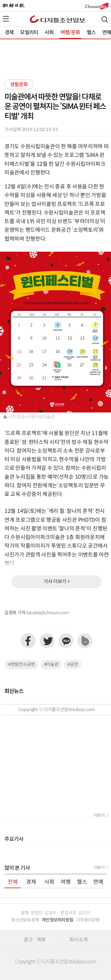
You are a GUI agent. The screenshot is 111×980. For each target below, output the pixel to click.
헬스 (91, 33)
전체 (13, 882)
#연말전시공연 (22, 665)
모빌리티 (29, 33)
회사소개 (78, 940)
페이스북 (28, 641)
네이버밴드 (85, 641)
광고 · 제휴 (35, 940)
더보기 (99, 815)
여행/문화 (70, 33)
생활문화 (19, 85)
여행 (66, 882)
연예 (98, 882)
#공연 (73, 665)
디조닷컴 (57, 19)
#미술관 (51, 665)
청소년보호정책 (25, 920)
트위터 (47, 641)
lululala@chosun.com (48, 613)
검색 (105, 19)
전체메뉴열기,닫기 (6, 19)
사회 (49, 33)
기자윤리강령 (88, 920)
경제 (9, 33)
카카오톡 (66, 641)
